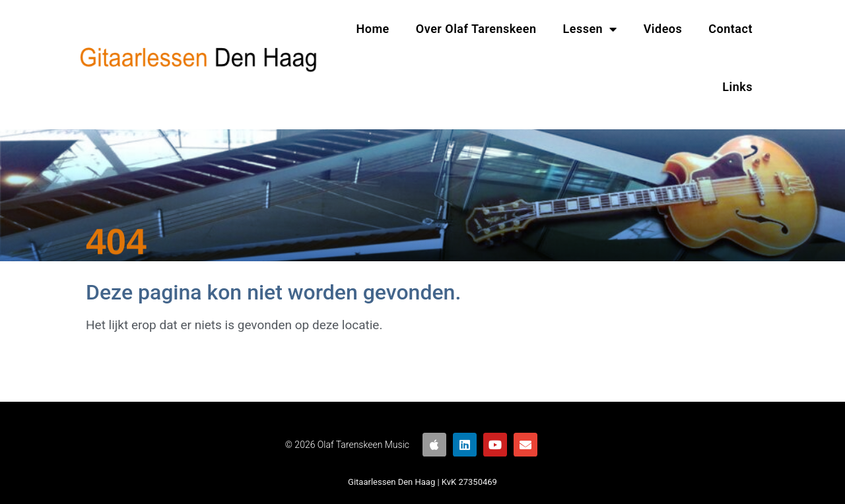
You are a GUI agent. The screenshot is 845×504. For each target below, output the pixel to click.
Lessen (590, 29)
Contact (730, 29)
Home (373, 29)
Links (737, 87)
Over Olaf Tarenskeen (476, 29)
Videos (663, 29)
